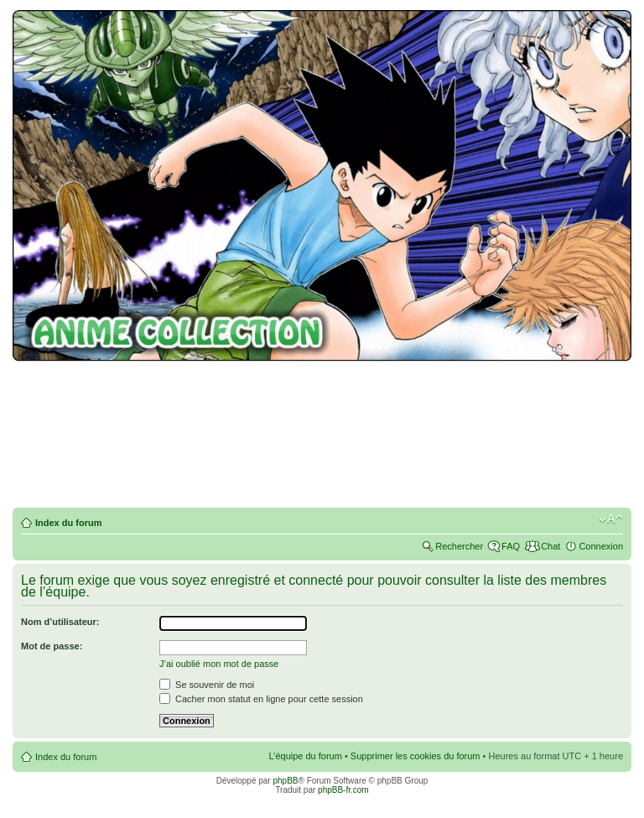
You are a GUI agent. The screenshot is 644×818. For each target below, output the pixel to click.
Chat (551, 546)
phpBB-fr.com (343, 790)
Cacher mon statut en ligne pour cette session (261, 699)
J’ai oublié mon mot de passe (219, 664)
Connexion (601, 546)
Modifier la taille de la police (611, 519)
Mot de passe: (52, 646)
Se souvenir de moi (207, 685)
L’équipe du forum (305, 756)
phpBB (285, 781)
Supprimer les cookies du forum (415, 756)
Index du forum (68, 523)
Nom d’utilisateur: (60, 622)
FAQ (511, 546)
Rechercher (459, 546)
